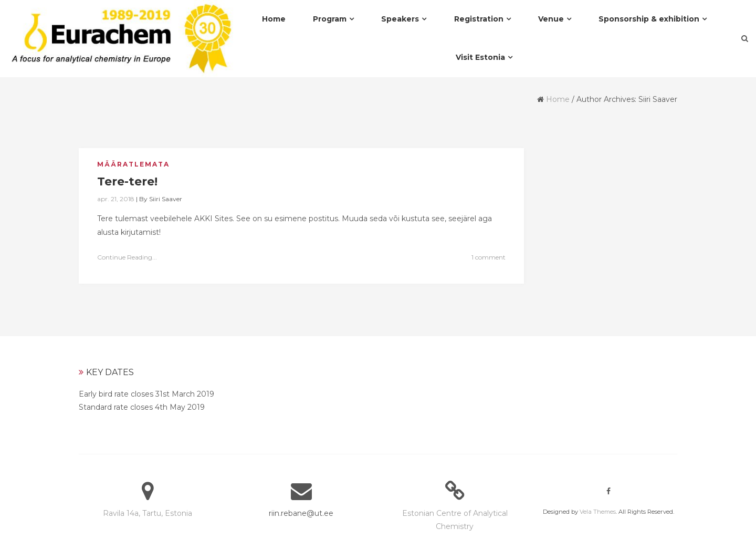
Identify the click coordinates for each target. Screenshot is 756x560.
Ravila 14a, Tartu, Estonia (148, 513)
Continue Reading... (127, 257)
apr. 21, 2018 (116, 199)
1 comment (489, 257)
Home (558, 99)
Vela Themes (598, 512)
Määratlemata (133, 164)
